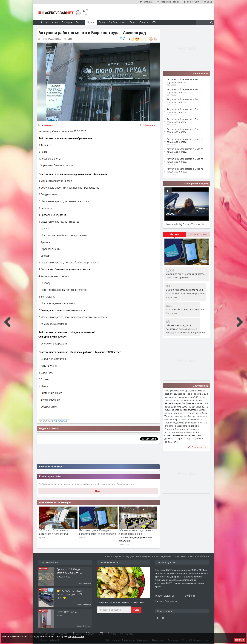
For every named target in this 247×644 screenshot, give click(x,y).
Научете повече (76, 636)
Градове (144, 22)
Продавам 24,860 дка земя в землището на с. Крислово (69, 573)
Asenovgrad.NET (60, 421)
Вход (98, 491)
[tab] (175, 235)
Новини (91, 22)
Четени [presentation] (175, 234)
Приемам (240, 640)
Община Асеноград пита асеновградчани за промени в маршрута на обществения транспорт (186, 329)
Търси (136, 610)
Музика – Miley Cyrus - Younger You (185, 224)
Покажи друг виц (198, 447)
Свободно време (118, 22)
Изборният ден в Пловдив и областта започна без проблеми (98, 532)
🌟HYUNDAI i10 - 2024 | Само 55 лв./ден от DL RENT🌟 (70, 594)
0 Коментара (149, 125)
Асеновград (47, 125)
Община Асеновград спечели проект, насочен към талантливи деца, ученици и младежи (136, 536)
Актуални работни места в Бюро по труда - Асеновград (185, 81)
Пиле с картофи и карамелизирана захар (121, 602)
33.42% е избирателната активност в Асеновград (53, 532)
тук (133, 484)
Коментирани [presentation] (198, 234)
